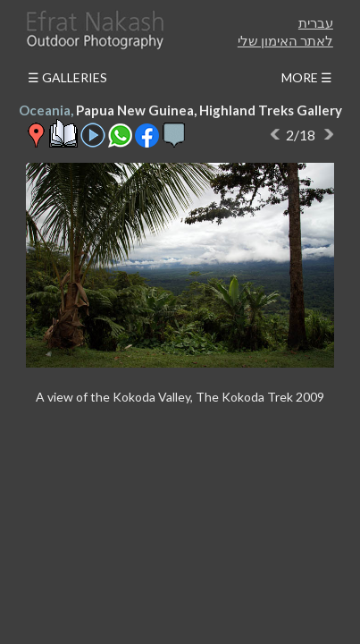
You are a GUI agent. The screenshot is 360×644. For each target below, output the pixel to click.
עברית (316, 22)
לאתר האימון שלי (285, 40)
